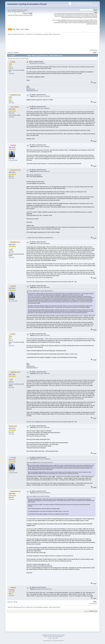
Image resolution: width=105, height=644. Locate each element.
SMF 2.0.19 (46, 637)
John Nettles (15, 107)
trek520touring (15, 95)
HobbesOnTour (16, 170)
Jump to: (86, 611)
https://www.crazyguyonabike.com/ (51, 250)
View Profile (11, 73)
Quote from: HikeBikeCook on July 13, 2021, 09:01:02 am (40, 291)
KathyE (13, 62)
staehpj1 (13, 145)
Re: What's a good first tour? (38, 95)
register (26, 10)
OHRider (13, 588)
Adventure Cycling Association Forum (27, 4)
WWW (16, 160)
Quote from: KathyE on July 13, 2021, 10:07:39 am (38, 496)
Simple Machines (59, 637)
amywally (45, 34)
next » (96, 50)
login (21, 10)
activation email (20, 11)
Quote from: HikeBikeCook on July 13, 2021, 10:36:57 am (40, 463)
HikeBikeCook (15, 242)
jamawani (14, 426)
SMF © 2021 (52, 637)
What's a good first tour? (36, 62)
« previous (92, 50)
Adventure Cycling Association (58, 635)
